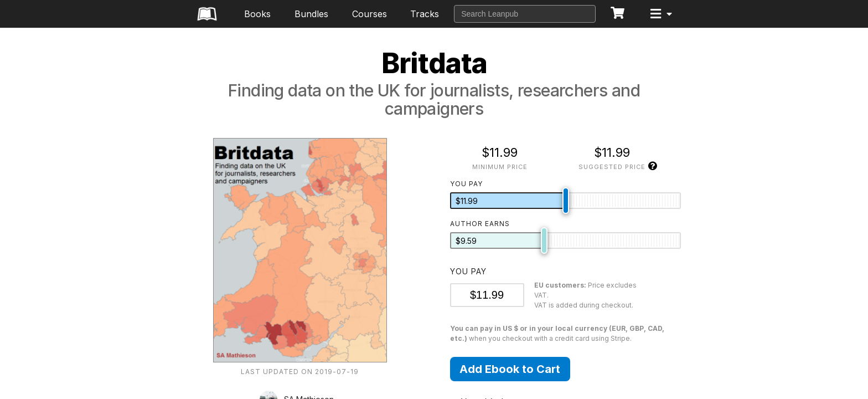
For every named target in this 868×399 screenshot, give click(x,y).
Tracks (425, 14)
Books (257, 14)
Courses (370, 14)
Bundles (311, 14)
